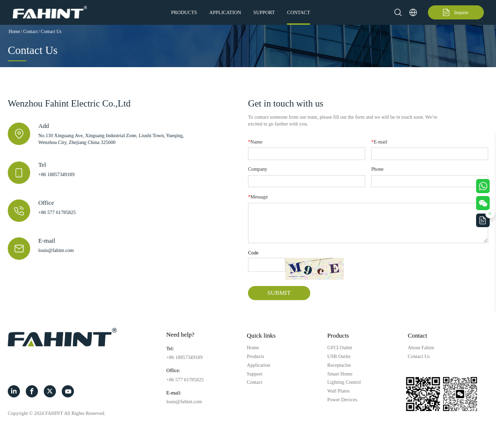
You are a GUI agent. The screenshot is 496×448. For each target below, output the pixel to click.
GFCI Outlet (340, 348)
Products (184, 12)
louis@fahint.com (56, 250)
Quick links (261, 336)
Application (225, 12)
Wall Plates (338, 391)
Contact (298, 12)
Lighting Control (344, 382)
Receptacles (339, 365)
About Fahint (421, 348)
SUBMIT (279, 293)
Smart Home (340, 374)
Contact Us (51, 31)
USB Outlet (339, 356)
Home (14, 31)
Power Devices (342, 400)
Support (264, 12)
